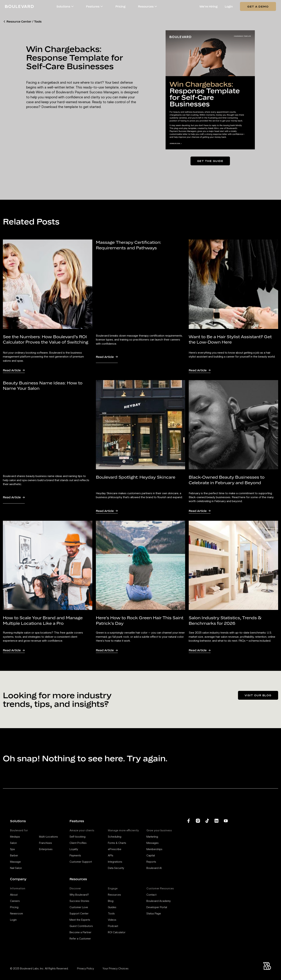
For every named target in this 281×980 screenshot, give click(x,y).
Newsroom (16, 914)
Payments (75, 856)
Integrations (115, 862)
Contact (151, 895)
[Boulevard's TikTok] (207, 867)
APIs (111, 856)
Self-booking (78, 837)
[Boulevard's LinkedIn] (216, 867)
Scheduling (115, 837)
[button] (72, 6)
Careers (15, 901)
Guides (112, 907)
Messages (153, 843)
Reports (151, 862)
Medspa (15, 837)
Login (229, 7)
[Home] (19, 6)
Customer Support (81, 862)
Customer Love (79, 907)
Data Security (116, 868)
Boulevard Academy (159, 901)
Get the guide (210, 161)
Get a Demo (258, 6)
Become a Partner (80, 932)
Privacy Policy (85, 969)
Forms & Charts (117, 843)
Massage (15, 862)
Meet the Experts (80, 920)
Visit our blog (258, 695)
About (14, 895)
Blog (111, 901)
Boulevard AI (154, 868)
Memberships (154, 849)
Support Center (79, 914)
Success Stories (79, 901)
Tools (38, 22)
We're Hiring (209, 7)
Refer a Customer (80, 939)
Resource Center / (20, 22)
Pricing (120, 7)
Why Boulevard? (79, 895)
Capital (151, 856)
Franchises (46, 843)
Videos (112, 920)
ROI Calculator (117, 932)
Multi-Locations (48, 837)
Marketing (152, 837)
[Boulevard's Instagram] (198, 867)
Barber (14, 856)
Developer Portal (157, 907)
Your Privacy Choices (116, 969)
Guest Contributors (81, 926)
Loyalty (74, 849)
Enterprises (46, 849)
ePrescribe (115, 849)
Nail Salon (16, 868)
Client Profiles (78, 843)
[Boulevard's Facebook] (189, 867)
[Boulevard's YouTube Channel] (226, 867)
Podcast (113, 926)
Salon (13, 843)
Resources (114, 895)
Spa (12, 849)
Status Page (154, 914)
